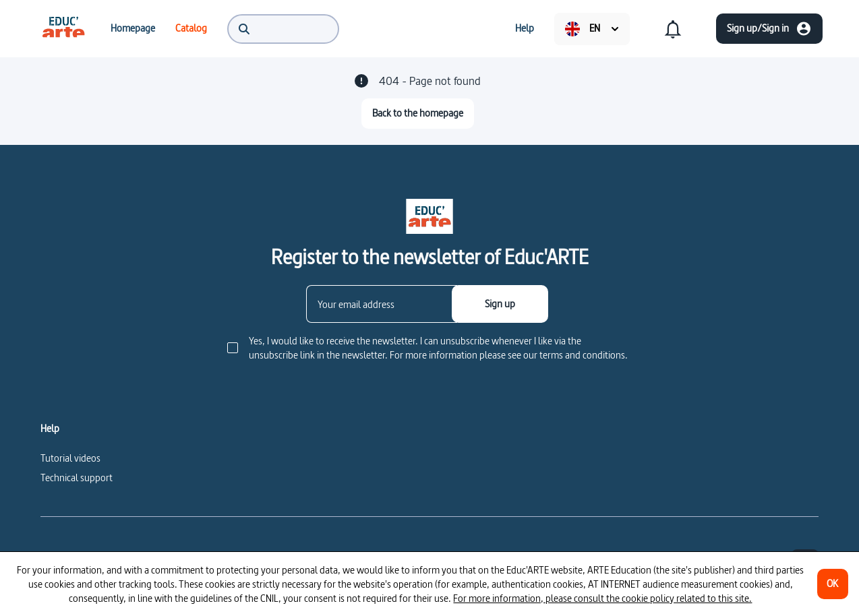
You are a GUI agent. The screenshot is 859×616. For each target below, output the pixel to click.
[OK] (833, 584)
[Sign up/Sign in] (769, 29)
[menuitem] (63, 28)
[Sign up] (500, 304)
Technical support (77, 478)
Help (50, 429)
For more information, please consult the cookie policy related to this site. (602, 598)
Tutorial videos (70, 458)
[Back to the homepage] (418, 114)
